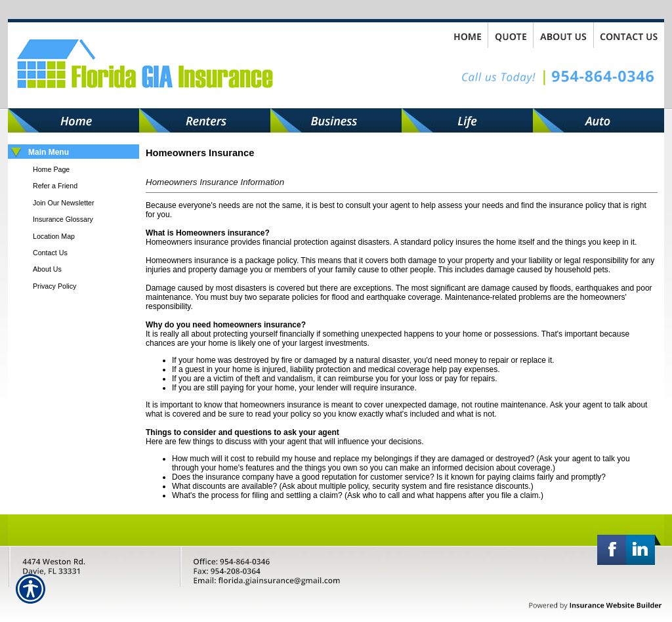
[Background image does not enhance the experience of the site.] (73, 153)
